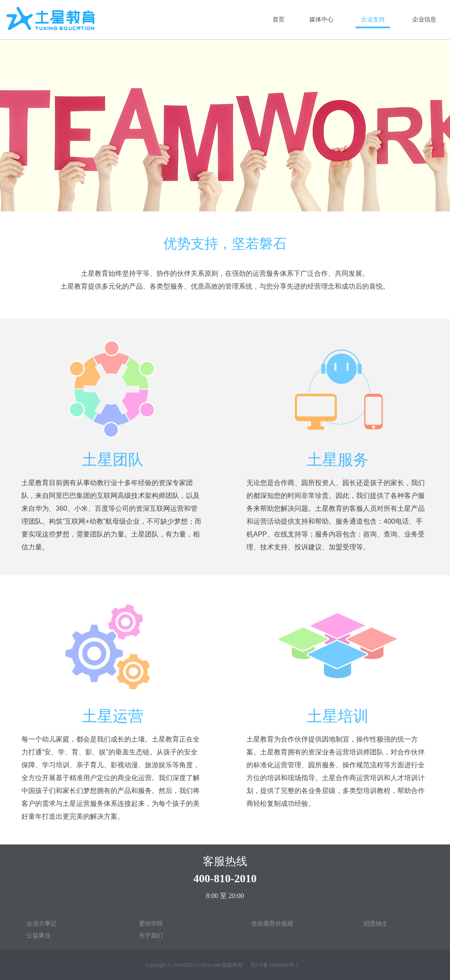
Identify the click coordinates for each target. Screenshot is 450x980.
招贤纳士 (375, 923)
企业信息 (424, 20)
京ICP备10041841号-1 (274, 965)
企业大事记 (42, 923)
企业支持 (373, 20)
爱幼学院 (151, 923)
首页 (279, 20)
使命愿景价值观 (272, 923)
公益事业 (39, 935)
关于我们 (151, 935)
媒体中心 (321, 20)
